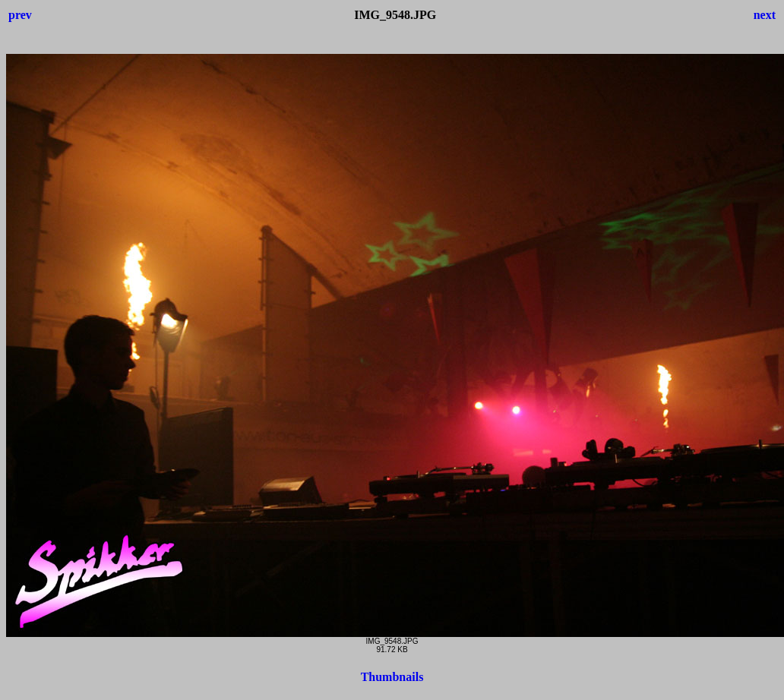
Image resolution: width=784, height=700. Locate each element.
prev (20, 15)
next (765, 15)
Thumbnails (392, 677)
